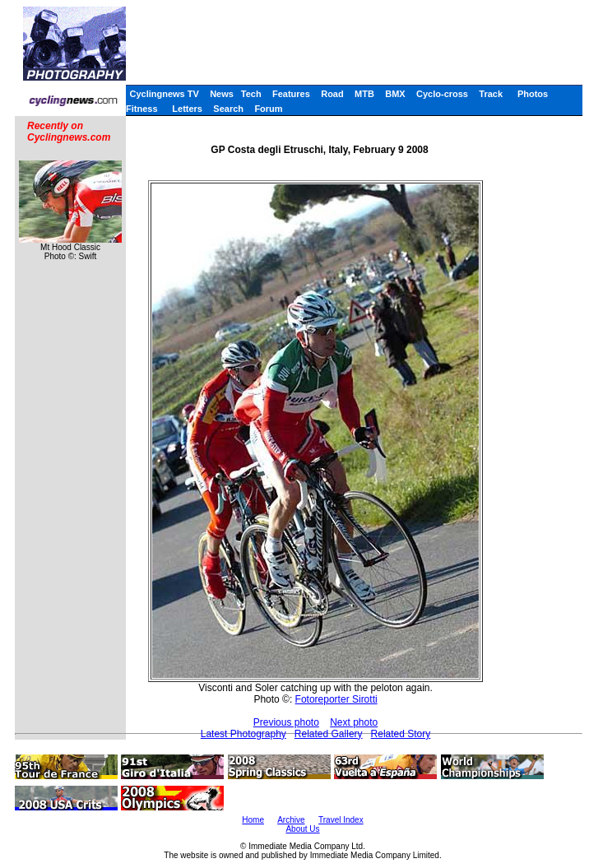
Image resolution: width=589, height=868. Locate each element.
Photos (533, 94)
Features (291, 94)
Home (253, 820)
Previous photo (286, 722)
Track (491, 94)
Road (332, 94)
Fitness (142, 109)
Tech (251, 94)
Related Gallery (329, 734)
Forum (268, 109)
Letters (187, 109)
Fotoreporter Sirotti (336, 699)
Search (228, 109)
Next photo (354, 722)
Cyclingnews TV (164, 94)
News (222, 94)
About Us (302, 829)
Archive (291, 820)
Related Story (401, 734)
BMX (395, 94)
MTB (364, 94)
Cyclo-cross (442, 94)
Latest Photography (243, 734)
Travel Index (341, 820)
